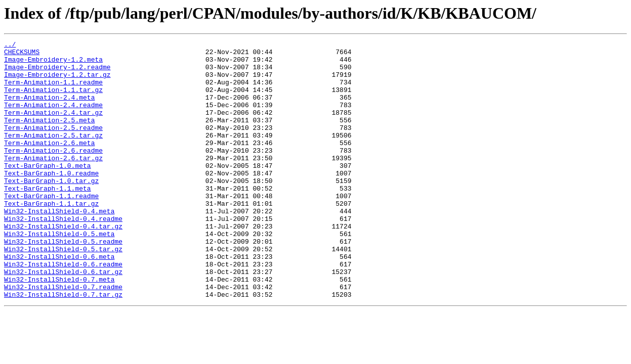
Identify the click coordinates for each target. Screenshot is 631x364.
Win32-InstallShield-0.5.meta (59, 273)
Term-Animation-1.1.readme (53, 91)
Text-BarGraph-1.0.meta (48, 191)
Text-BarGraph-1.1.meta (48, 218)
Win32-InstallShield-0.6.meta (59, 300)
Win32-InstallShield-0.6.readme (63, 309)
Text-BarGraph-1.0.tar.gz (51, 209)
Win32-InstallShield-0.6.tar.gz (63, 318)
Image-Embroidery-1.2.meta (53, 64)
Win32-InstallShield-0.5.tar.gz (63, 291)
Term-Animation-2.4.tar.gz (53, 127)
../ (10, 45)
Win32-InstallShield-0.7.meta (59, 328)
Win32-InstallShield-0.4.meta (59, 246)
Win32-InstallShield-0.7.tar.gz (63, 346)
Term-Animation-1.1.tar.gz (53, 100)
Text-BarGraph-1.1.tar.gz (51, 237)
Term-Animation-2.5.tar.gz (53, 155)
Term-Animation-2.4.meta (49, 109)
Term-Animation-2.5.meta (49, 136)
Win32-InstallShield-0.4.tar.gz (63, 264)
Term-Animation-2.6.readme (53, 173)
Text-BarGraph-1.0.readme (51, 200)
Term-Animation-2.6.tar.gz (53, 182)
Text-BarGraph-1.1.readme (51, 227)
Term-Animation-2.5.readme (53, 146)
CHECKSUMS (22, 55)
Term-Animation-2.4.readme (53, 118)
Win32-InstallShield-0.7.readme (63, 337)
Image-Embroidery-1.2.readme (57, 73)
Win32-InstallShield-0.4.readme (63, 255)
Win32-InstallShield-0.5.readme (63, 282)
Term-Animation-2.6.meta (49, 164)
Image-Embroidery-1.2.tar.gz (57, 82)
